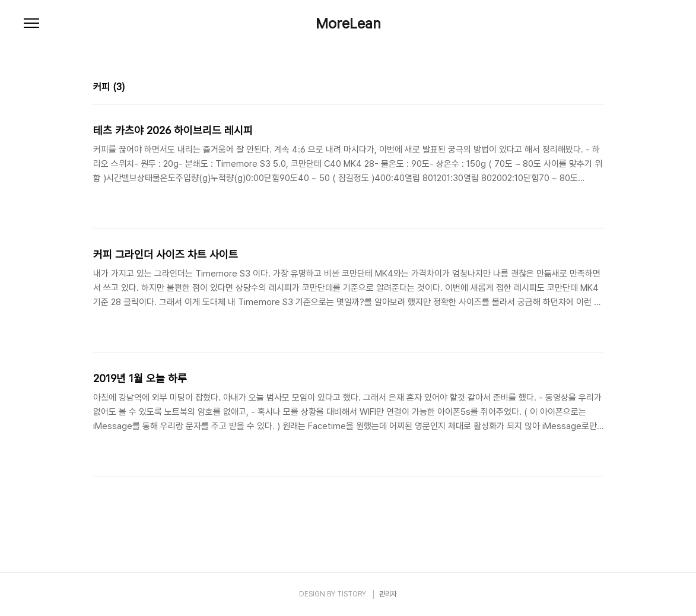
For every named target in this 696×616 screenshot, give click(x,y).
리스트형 (596, 88)
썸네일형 (580, 88)
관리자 (388, 594)
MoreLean (348, 24)
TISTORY (352, 594)
